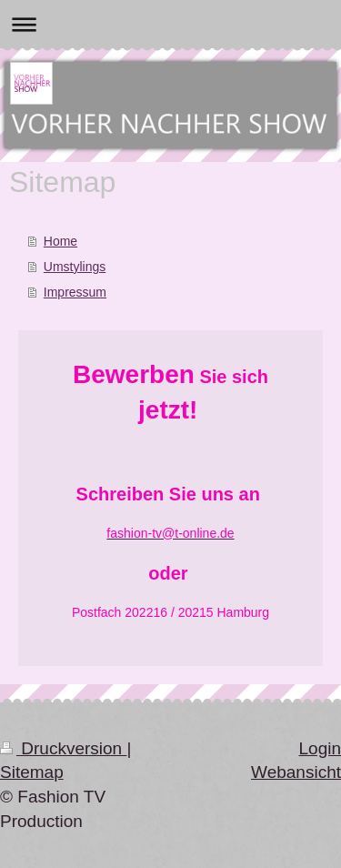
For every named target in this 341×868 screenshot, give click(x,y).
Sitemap (32, 772)
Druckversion (63, 748)
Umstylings (75, 267)
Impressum (75, 292)
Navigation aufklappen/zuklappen (170, 24)
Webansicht (296, 772)
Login (321, 748)
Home (60, 241)
